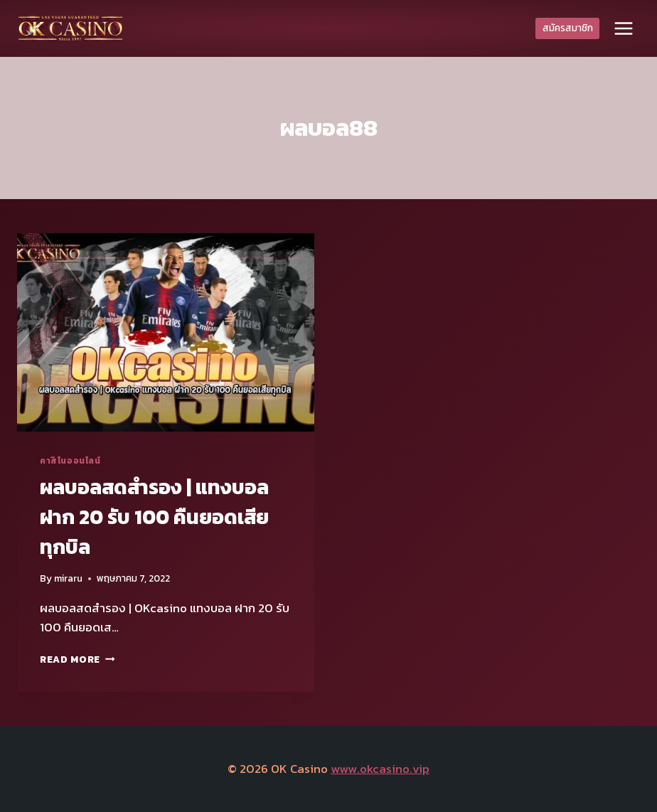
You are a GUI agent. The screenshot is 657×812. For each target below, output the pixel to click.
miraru (68, 578)
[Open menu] (623, 28)
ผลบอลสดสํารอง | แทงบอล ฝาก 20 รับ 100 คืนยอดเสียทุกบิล (154, 517)
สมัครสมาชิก (568, 28)
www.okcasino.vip (380, 769)
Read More (78, 659)
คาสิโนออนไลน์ (70, 461)
